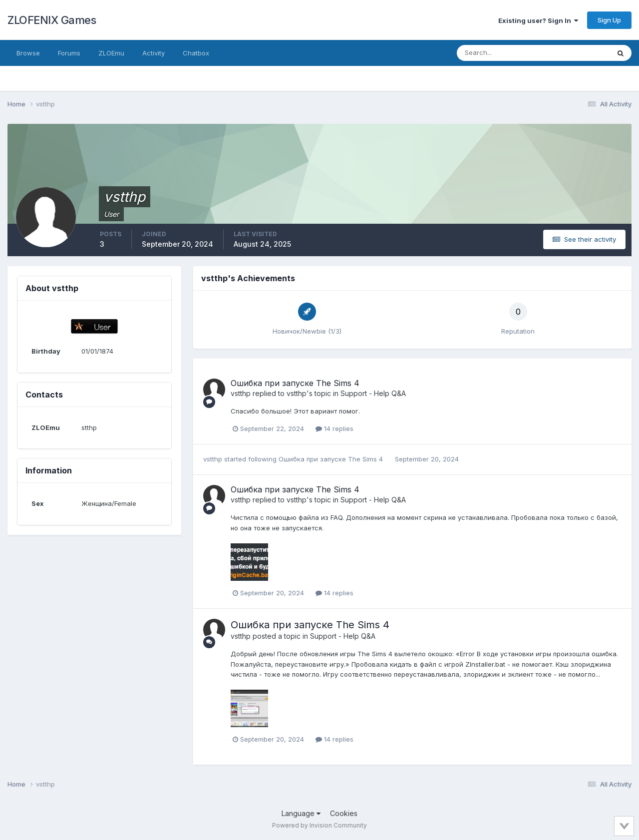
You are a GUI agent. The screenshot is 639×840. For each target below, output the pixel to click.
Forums (69, 53)
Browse (28, 53)
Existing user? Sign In (538, 20)
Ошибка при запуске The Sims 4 (295, 383)
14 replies (334, 428)
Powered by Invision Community (319, 825)
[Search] (501, 53)
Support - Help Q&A (373, 393)
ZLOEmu (111, 53)
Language (301, 813)
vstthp (241, 393)
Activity (154, 53)
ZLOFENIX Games (52, 20)
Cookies (344, 813)
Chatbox (196, 53)
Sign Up (609, 20)
